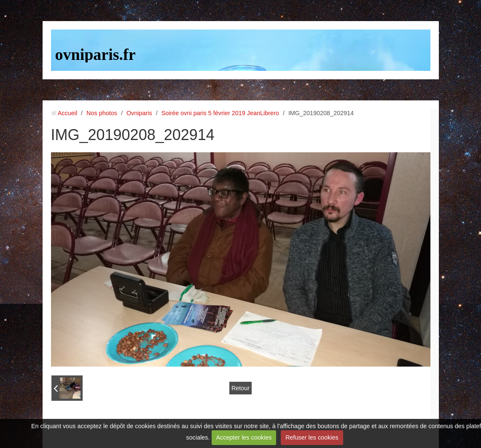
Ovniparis (139, 113)
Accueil (67, 113)
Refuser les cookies (312, 437)
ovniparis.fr (95, 54)
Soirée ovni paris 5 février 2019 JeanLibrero (220, 113)
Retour (240, 388)
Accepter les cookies (244, 437)
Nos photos (102, 113)
